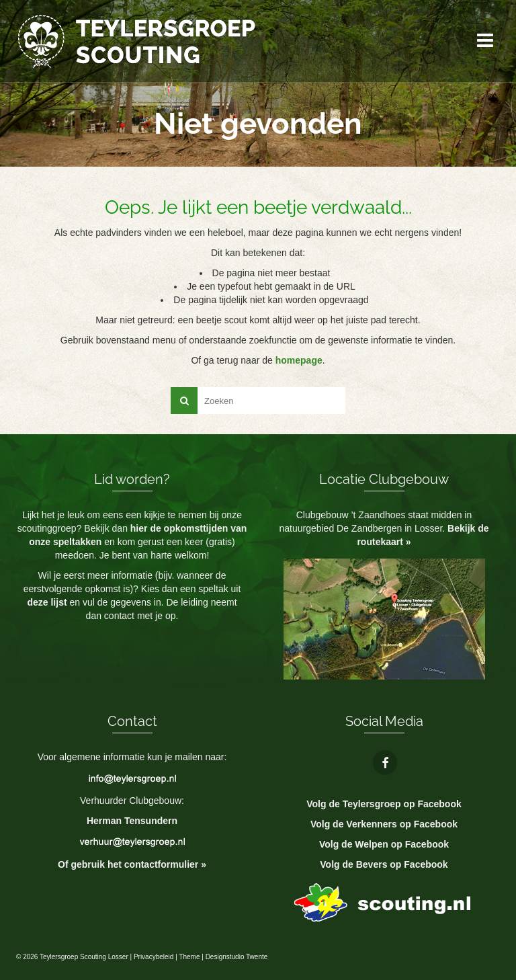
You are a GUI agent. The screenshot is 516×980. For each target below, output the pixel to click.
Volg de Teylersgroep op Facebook (384, 804)
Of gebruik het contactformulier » (132, 864)
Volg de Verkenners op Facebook (384, 824)
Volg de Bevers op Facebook (384, 864)
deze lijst (48, 602)
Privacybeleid (154, 957)
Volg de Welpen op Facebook (384, 844)
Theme (189, 957)
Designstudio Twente (237, 957)
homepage (299, 360)
